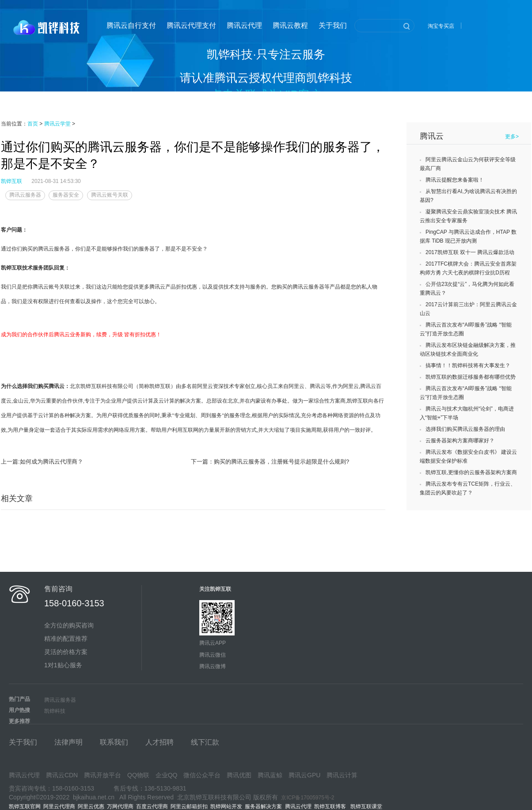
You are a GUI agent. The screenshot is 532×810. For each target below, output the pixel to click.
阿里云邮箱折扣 (189, 806)
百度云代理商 (152, 806)
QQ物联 (138, 775)
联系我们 (114, 742)
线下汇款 (205, 742)
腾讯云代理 (244, 25)
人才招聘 (160, 742)
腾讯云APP (213, 643)
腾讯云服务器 (25, 195)
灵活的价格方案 (66, 652)
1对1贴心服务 (63, 665)
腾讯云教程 (290, 25)
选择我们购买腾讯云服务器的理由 (465, 429)
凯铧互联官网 (25, 806)
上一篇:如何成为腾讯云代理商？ (42, 462)
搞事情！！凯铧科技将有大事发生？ (468, 365)
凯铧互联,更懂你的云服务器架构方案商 (471, 472)
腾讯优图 (239, 775)
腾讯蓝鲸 (270, 775)
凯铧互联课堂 (368, 806)
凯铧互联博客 (332, 806)
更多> (512, 137)
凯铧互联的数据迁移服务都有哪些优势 (471, 377)
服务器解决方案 (265, 806)
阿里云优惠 (91, 806)
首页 (33, 124)
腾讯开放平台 (103, 775)
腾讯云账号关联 (110, 195)
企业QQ (167, 775)
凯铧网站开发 (226, 806)
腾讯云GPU (304, 775)
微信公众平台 (202, 775)
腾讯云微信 (213, 655)
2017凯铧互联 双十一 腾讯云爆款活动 (470, 252)
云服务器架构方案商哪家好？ (460, 441)
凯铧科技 (55, 711)
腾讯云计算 (342, 775)
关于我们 (333, 25)
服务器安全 (66, 195)
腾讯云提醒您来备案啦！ (455, 180)
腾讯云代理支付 (191, 25)
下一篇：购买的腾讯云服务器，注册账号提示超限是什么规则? (270, 462)
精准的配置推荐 (66, 639)
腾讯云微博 (213, 666)
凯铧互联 (11, 181)
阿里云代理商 (59, 806)
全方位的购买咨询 (69, 625)
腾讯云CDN (62, 775)
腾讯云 (432, 136)
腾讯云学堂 (57, 124)
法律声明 (68, 742)
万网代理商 (120, 806)
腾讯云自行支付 (131, 25)
